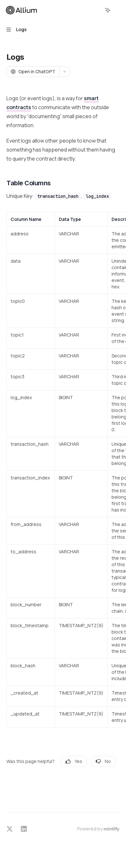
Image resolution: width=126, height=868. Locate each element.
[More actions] (118, 10)
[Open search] (96, 10)
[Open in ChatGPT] (33, 72)
